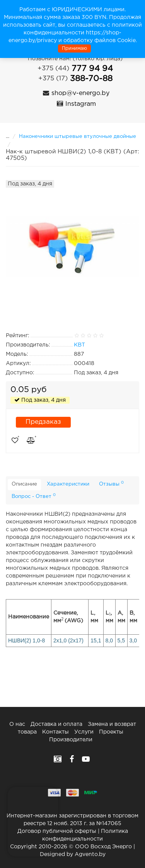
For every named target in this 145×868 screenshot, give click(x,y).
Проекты (111, 732)
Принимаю (74, 48)
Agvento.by (90, 854)
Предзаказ (43, 422)
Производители (71, 740)
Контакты (55, 732)
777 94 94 (75, 69)
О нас (17, 724)
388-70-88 (75, 79)
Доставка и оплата (56, 724)
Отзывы (111, 484)
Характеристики (68, 484)
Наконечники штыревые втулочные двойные (78, 137)
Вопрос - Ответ (34, 496)
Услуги (84, 732)
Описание (24, 484)
